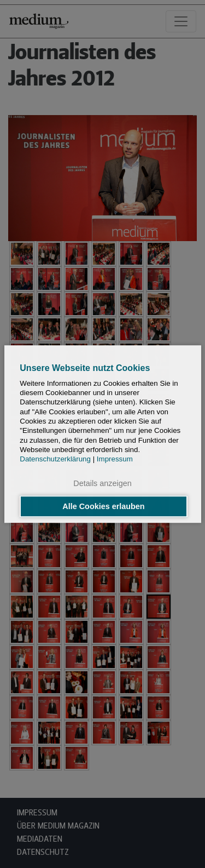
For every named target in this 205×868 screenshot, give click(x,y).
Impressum (115, 459)
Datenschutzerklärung (55, 459)
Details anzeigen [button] (102, 484)
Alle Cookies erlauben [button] (103, 506)
